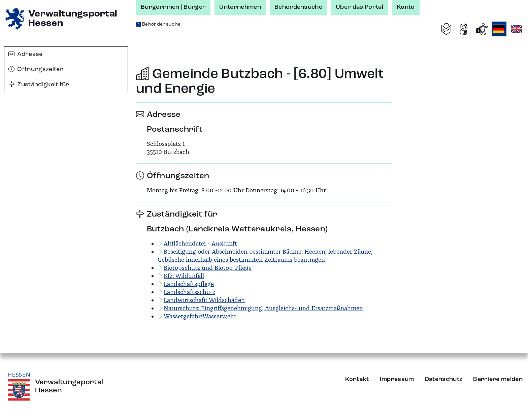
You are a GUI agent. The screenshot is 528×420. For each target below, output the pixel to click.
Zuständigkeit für (39, 85)
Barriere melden (498, 379)
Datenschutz (444, 379)
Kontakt (357, 379)
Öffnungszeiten (36, 69)
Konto (406, 7)
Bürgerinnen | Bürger (173, 7)
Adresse (26, 54)
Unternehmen (240, 7)
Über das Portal (359, 7)
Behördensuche (298, 7)
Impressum (397, 379)
